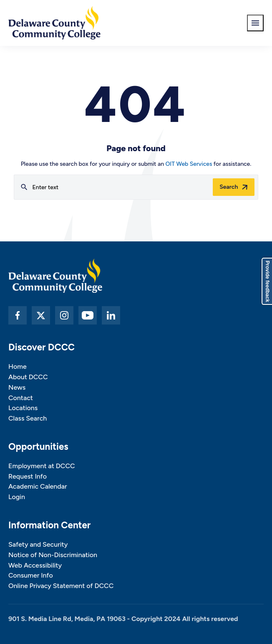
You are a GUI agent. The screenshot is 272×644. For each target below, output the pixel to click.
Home (18, 366)
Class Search (28, 418)
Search (229, 187)
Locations (23, 408)
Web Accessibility (35, 565)
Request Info (28, 476)
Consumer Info (31, 575)
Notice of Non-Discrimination (53, 555)
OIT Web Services (189, 164)
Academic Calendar (38, 486)
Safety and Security (38, 544)
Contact (21, 398)
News (17, 387)
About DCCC (28, 377)
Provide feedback (267, 281)
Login (17, 497)
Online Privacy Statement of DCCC (61, 586)
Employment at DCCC (42, 466)
